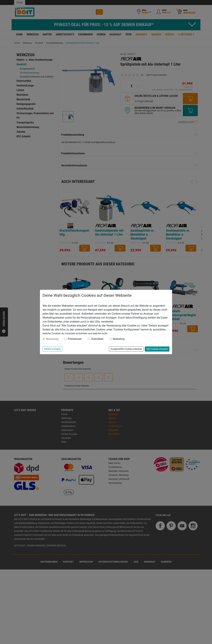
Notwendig (52, 339)
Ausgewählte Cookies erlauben (126, 349)
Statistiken (97, 339)
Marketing (119, 339)
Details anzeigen (52, 349)
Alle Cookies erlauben (157, 349)
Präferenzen (75, 339)
